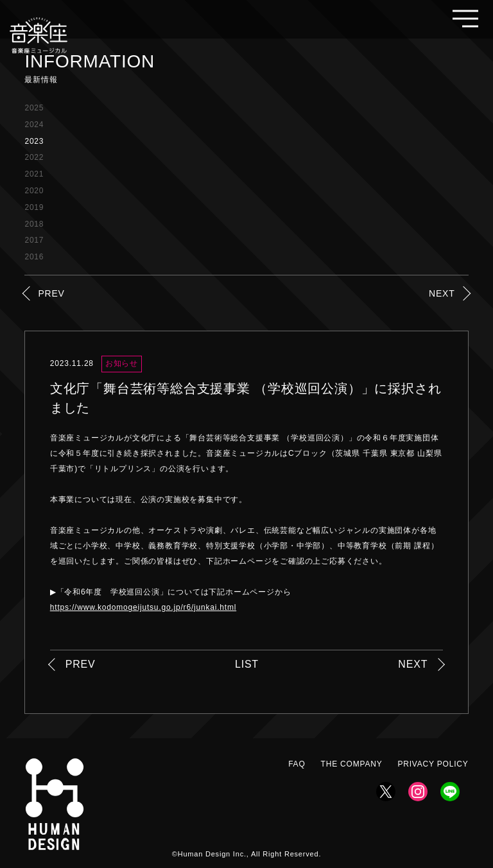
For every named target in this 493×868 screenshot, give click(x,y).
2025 (34, 108)
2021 (34, 174)
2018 (34, 224)
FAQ (297, 764)
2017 (34, 240)
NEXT (442, 293)
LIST (247, 664)
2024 (34, 125)
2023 (34, 141)
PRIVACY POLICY (433, 764)
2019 (34, 207)
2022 (34, 157)
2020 (34, 191)
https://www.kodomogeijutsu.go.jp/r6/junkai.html (143, 607)
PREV (51, 293)
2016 (34, 257)
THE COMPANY (352, 764)
